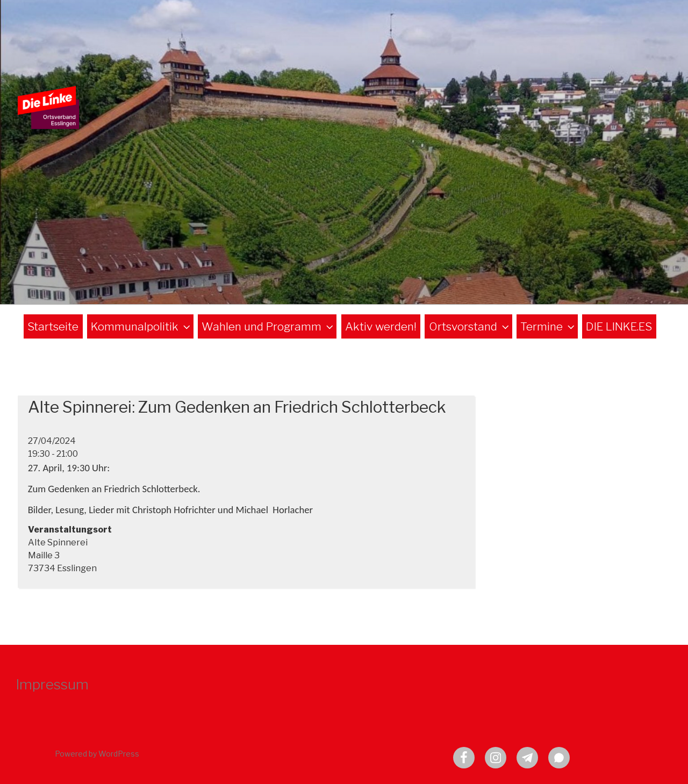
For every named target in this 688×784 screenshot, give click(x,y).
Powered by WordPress (97, 754)
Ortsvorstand (470, 326)
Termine (549, 326)
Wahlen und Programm (268, 326)
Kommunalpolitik (142, 326)
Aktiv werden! (381, 326)
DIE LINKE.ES (619, 326)
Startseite (53, 326)
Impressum (52, 684)
